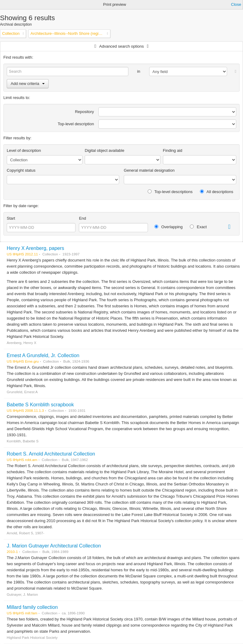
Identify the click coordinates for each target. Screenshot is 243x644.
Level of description (24, 150)
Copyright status (21, 170)
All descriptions (217, 192)
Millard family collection (32, 607)
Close (236, 4)
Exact (198, 227)
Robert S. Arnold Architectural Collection (51, 454)
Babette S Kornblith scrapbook (40, 404)
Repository (84, 112)
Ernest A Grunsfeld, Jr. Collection (43, 355)
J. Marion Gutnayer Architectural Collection (54, 546)
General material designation (149, 170)
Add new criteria (28, 84)
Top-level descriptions (170, 192)
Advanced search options (122, 46)
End (82, 218)
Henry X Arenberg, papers (35, 248)
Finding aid (173, 150)
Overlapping (169, 227)
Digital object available (104, 150)
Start (11, 218)
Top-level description (76, 124)
